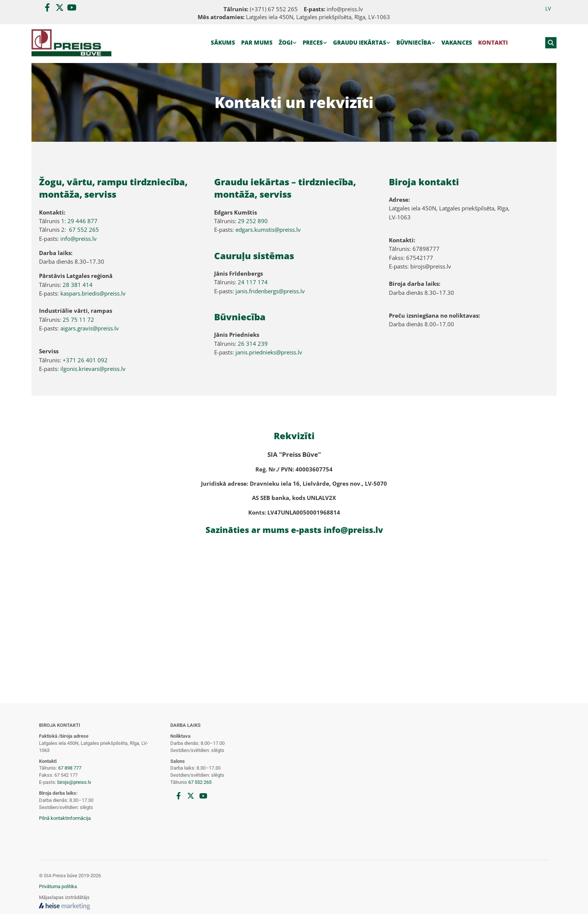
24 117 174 (253, 282)
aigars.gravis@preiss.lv (90, 328)
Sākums (223, 42)
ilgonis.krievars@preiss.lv (93, 369)
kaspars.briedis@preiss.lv (93, 293)
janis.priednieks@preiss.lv (269, 352)
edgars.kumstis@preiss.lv (268, 230)
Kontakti (493, 42)
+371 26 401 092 (85, 360)
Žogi (286, 42)
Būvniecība (414, 42)
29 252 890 (253, 221)
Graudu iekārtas (360, 42)
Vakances (457, 42)
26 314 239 (253, 344)
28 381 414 (78, 285)
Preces (313, 42)
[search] (551, 43)
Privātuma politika (58, 886)
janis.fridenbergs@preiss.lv (270, 291)
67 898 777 (70, 768)
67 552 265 (84, 230)
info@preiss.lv (345, 9)
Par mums (257, 42)
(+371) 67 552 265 (274, 9)
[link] (288, 43)
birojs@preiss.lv (74, 782)
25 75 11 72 (78, 320)
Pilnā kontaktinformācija (65, 818)
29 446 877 (82, 221)
